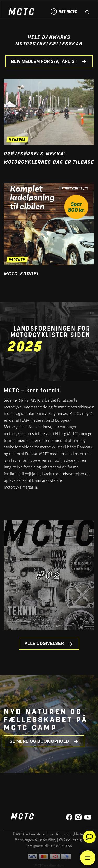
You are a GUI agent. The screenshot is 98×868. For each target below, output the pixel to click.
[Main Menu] (88, 858)
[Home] (21, 12)
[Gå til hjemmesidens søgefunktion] (87, 11)
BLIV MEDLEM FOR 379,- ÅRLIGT (49, 62)
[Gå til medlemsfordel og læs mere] (49, 224)
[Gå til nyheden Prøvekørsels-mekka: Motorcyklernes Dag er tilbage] (49, 112)
